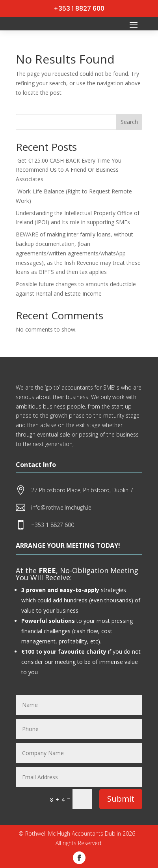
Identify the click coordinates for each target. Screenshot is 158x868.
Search (129, 122)
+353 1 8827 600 (79, 8)
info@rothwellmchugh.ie (61, 507)
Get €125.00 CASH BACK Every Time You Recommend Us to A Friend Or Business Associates (69, 170)
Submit (121, 799)
